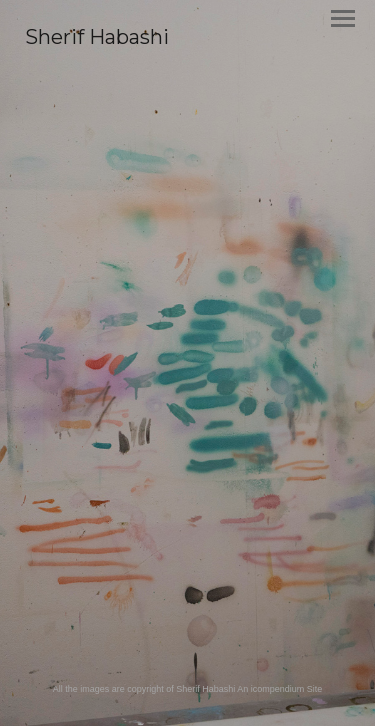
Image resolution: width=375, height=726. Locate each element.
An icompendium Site (279, 689)
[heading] (97, 40)
